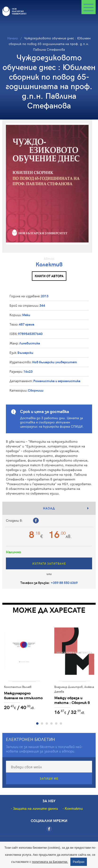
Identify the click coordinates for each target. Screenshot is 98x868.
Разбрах (79, 862)
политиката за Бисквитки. (50, 862)
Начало (13, 38)
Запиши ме (49, 780)
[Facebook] (49, 830)
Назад (49, 508)
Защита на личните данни (35, 810)
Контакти (74, 810)
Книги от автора (49, 276)
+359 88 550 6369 (64, 583)
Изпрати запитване (49, 563)
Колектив (49, 264)
